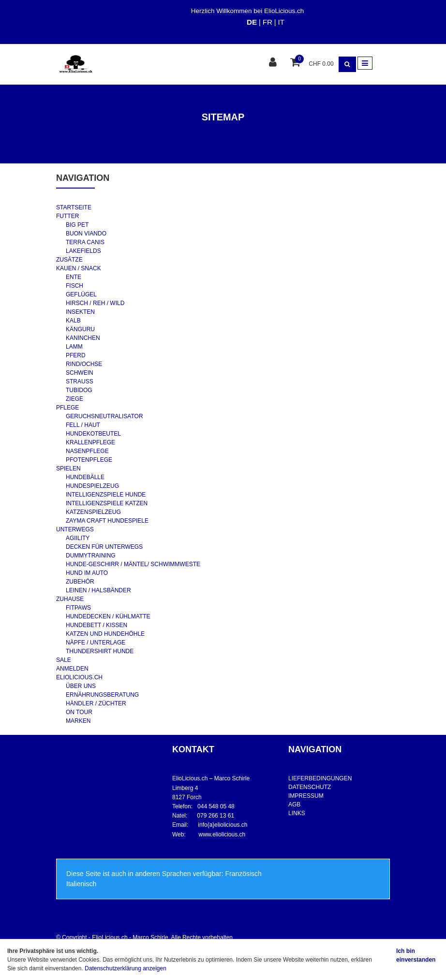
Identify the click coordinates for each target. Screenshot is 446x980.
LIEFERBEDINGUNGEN (320, 778)
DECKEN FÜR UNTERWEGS (104, 547)
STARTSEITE (74, 207)
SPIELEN (68, 468)
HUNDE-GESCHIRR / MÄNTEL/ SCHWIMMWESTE (133, 564)
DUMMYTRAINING (91, 556)
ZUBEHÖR (80, 582)
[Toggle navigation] (365, 63)
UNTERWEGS (75, 529)
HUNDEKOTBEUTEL (93, 434)
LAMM (74, 347)
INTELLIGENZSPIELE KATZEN (107, 503)
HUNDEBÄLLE (85, 477)
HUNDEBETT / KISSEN (97, 625)
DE (252, 22)
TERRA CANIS (85, 242)
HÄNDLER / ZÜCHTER (96, 703)
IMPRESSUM (306, 796)
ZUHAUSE (70, 599)
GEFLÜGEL (81, 294)
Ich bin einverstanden (416, 955)
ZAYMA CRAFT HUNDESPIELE (107, 521)
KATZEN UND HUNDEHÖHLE (105, 634)
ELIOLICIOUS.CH (79, 677)
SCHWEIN (80, 373)
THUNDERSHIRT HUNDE (100, 651)
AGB (294, 804)
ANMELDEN (72, 669)
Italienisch (81, 884)
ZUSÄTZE (69, 260)
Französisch (243, 874)
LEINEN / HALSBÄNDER (98, 590)
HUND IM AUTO (87, 573)
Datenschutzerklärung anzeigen (126, 968)
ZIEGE (74, 399)
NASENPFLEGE (87, 451)
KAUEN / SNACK (79, 268)
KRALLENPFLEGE (90, 442)
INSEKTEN (80, 312)
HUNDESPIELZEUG (92, 486)
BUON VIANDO (86, 234)
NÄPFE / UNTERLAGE (96, 643)
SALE (64, 660)
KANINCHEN (83, 338)
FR (268, 22)
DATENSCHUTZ (310, 787)
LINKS (297, 813)
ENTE (74, 277)
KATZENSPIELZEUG (93, 512)
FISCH (74, 286)
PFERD (76, 355)
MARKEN (78, 721)
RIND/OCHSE (84, 364)
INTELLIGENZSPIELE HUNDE (106, 495)
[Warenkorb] (296, 63)
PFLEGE (67, 408)
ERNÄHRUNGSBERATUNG (102, 695)
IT (281, 22)
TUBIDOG (79, 390)
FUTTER (67, 216)
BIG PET (77, 225)
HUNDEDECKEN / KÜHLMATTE (108, 616)
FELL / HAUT (83, 425)
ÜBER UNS (81, 686)
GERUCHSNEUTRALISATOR (104, 416)
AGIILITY (78, 538)
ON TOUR (79, 712)
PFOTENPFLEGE (89, 460)
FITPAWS (78, 608)
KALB (73, 321)
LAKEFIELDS (83, 251)
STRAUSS (80, 381)
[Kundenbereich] (274, 63)
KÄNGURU (80, 329)
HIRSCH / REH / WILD (95, 303)
